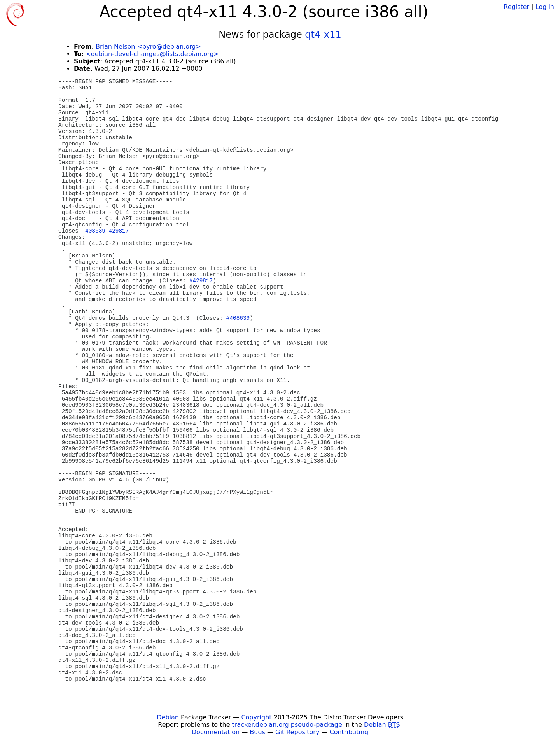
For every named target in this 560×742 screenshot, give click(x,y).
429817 (119, 231)
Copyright (256, 717)
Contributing (349, 732)
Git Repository (297, 732)
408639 (95, 231)
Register (516, 7)
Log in (545, 7)
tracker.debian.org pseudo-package (287, 725)
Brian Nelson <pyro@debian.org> (148, 46)
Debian (168, 717)
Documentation (216, 732)
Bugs (257, 732)
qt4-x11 (323, 35)
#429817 (201, 281)
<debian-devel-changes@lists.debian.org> (152, 54)
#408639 (238, 318)
